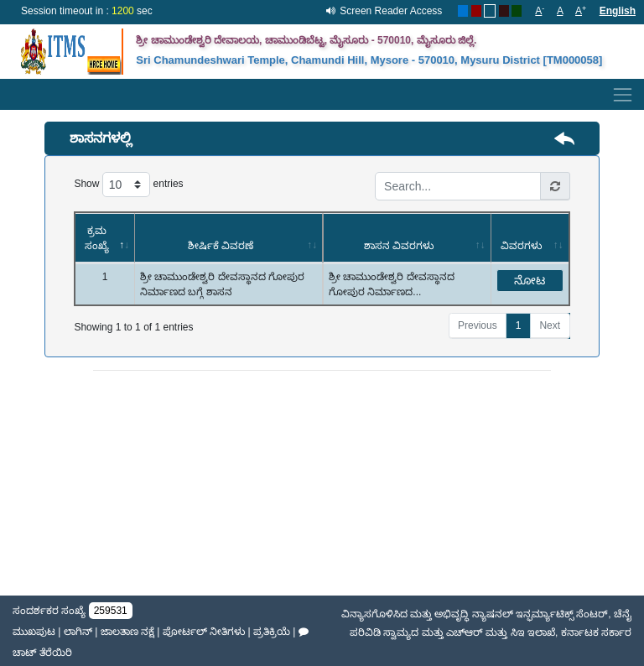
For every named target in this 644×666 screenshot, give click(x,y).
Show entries (128, 185)
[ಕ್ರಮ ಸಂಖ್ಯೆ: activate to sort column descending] (105, 238)
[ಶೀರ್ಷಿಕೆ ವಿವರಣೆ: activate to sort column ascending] (229, 238)
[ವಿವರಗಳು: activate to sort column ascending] (530, 238)
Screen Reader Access (391, 11)
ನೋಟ (530, 280)
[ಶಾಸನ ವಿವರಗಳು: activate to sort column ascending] (407, 238)
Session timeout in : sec (87, 11)
